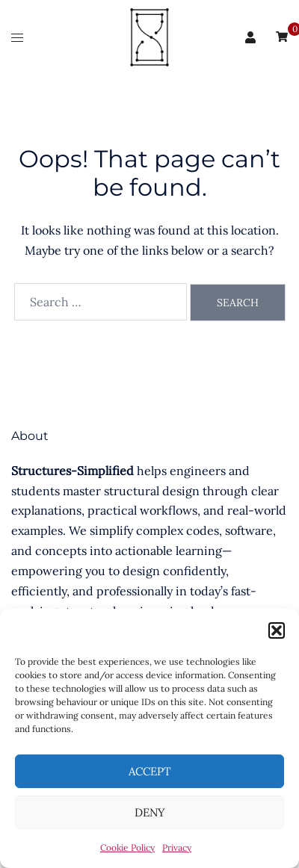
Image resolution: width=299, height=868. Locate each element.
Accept (150, 771)
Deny (150, 812)
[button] (277, 630)
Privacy (177, 847)
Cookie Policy (127, 847)
